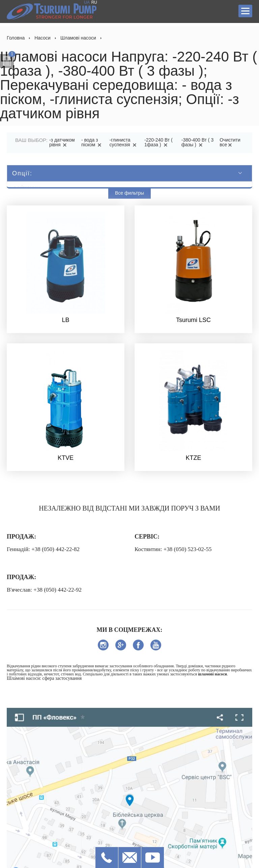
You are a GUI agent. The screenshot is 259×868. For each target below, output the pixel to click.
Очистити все (230, 142)
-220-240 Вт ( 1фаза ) (159, 142)
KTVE (66, 458)
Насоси (42, 38)
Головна (16, 38)
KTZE (193, 458)
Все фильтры (129, 193)
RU (94, 2)
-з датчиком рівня (62, 142)
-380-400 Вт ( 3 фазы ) (197, 142)
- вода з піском (92, 142)
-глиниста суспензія (124, 142)
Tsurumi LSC (193, 320)
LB (65, 320)
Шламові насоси (78, 38)
